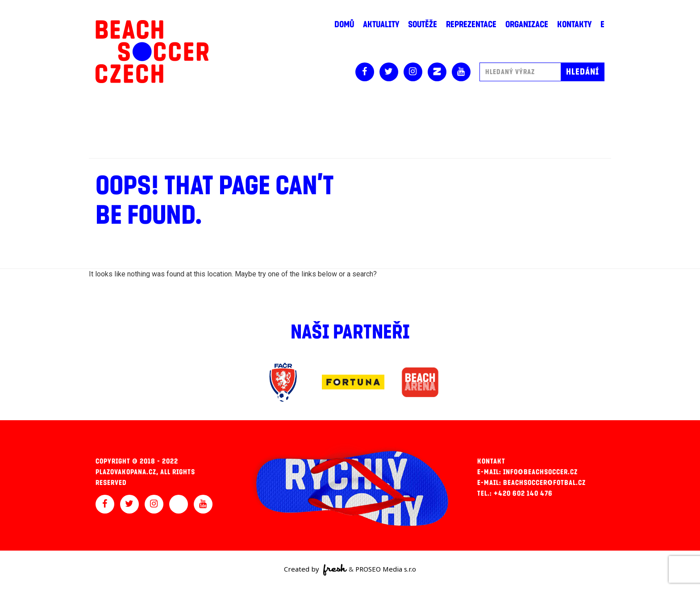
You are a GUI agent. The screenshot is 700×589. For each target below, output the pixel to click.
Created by (315, 570)
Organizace (527, 25)
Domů (344, 25)
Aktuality (381, 25)
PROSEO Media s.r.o (386, 569)
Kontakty (574, 25)
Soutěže (423, 25)
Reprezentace (471, 25)
